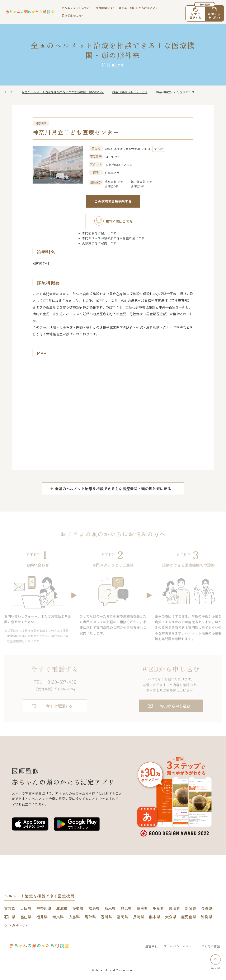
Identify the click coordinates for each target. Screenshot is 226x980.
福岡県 (122, 917)
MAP (160, 149)
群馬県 (126, 908)
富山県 (26, 917)
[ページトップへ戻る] (216, 959)
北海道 (62, 908)
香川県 (106, 917)
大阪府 (26, 908)
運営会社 (151, 946)
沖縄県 (207, 917)
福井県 (42, 917)
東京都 (10, 908)
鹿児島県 (189, 917)
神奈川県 (44, 908)
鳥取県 (90, 917)
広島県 (74, 917)
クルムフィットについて (77, 8)
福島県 (94, 908)
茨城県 (174, 908)
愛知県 (78, 908)
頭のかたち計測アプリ (144, 8)
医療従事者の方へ (73, 15)
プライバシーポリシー (179, 946)
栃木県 (110, 908)
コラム (123, 8)
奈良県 (58, 917)
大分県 (171, 917)
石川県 (10, 917)
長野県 (207, 908)
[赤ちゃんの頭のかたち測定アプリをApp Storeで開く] (30, 825)
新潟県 (190, 908)
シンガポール (15, 925)
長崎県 (138, 917)
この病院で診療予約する (113, 201)
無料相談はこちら (113, 221)
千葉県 (158, 908)
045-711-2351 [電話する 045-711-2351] (113, 157)
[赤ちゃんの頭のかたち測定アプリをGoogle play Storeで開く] (77, 825)
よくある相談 (211, 946)
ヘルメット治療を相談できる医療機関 (39, 896)
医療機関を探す (105, 8)
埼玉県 (142, 908)
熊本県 (155, 917)
